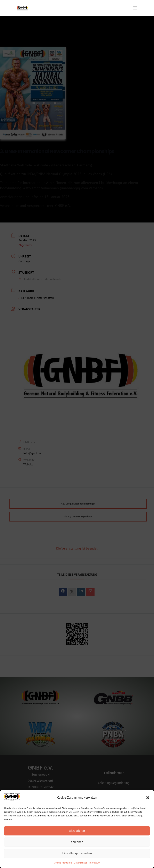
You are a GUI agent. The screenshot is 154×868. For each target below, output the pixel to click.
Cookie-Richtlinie (63, 863)
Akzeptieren (77, 831)
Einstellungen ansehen (77, 853)
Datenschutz (80, 863)
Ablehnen (77, 842)
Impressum (94, 863)
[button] (148, 798)
